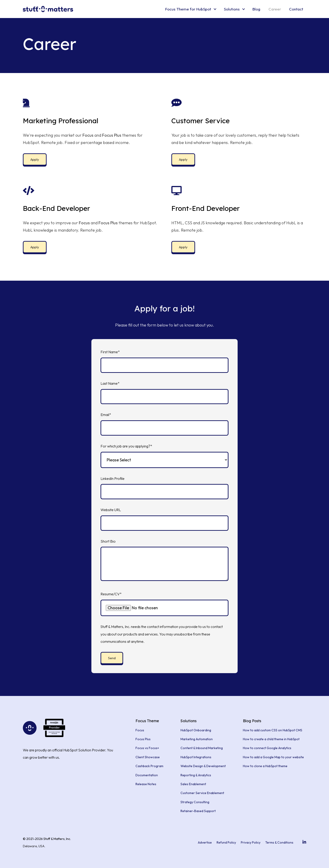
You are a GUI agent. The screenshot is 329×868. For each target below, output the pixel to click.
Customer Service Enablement (202, 793)
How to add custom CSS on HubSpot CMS (273, 730)
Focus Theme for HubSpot (188, 9)
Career (275, 9)
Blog (256, 9)
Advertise (205, 842)
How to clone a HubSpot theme (265, 766)
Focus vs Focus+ (147, 748)
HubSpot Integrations (196, 757)
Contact (296, 9)
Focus (140, 730)
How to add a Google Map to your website (273, 757)
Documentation (147, 775)
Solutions (232, 9)
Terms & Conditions (279, 842)
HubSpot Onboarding (196, 730)
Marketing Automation (197, 739)
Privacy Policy (251, 842)
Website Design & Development (203, 766)
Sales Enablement (193, 784)
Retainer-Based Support (198, 811)
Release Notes (146, 784)
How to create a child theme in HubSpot (271, 739)
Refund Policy (226, 842)
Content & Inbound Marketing (202, 748)
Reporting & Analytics (196, 775)
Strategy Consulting (195, 802)
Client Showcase (148, 757)
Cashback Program (149, 766)
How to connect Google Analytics (267, 748)
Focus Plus (143, 739)
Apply (35, 159)
